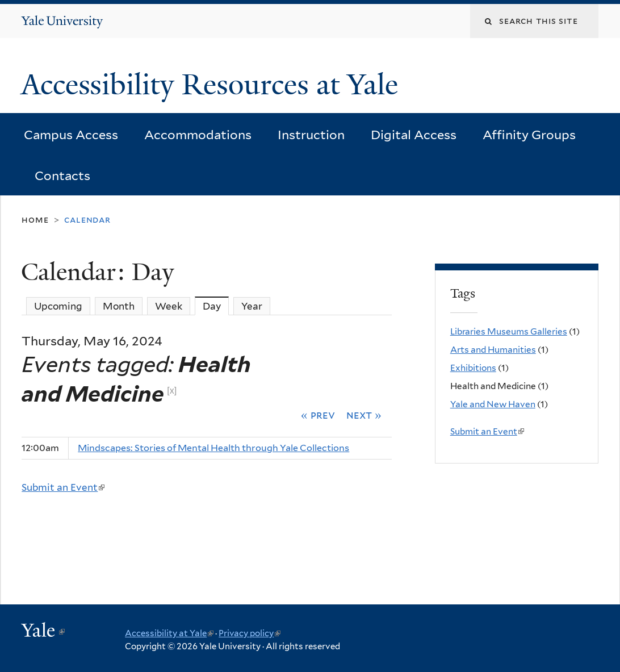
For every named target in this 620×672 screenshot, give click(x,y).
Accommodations (198, 135)
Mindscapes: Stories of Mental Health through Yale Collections (213, 448)
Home (35, 220)
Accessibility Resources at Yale (213, 85)
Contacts (62, 176)
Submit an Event (63, 487)
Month (119, 306)
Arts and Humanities (493, 350)
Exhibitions (473, 368)
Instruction (311, 135)
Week (169, 306)
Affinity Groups (529, 135)
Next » (364, 415)
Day (216, 306)
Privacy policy (250, 633)
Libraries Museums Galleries (509, 331)
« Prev (318, 415)
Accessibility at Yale (169, 633)
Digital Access (414, 135)
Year (252, 306)
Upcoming (58, 306)
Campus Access (71, 135)
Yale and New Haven (493, 404)
